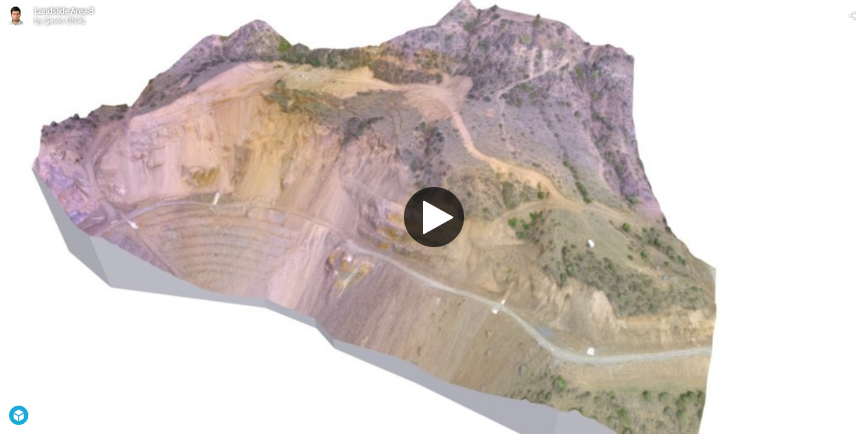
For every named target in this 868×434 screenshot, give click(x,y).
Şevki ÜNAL (66, 20)
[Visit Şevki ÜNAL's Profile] (16, 16)
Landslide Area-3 (64, 11)
